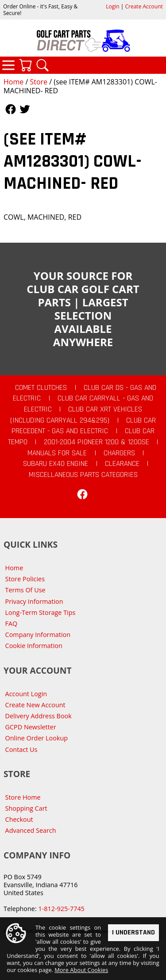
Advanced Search (31, 830)
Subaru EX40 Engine (56, 464)
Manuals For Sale (57, 453)
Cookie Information (34, 646)
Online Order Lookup (37, 738)
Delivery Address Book (39, 716)
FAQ (12, 623)
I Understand (133, 932)
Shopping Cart (26, 808)
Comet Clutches (41, 388)
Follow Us (11, 109)
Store (39, 82)
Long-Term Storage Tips (41, 612)
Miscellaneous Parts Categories (83, 475)
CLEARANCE (122, 464)
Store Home (23, 797)
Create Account (144, 6)
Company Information (38, 635)
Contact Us (21, 749)
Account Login (26, 694)
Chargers (119, 453)
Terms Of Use (25, 590)
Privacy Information (34, 601)
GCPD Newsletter (31, 727)
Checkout (19, 819)
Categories (8, 65)
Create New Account (35, 705)
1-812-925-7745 (61, 909)
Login (112, 6)
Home (14, 82)
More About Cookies (81, 970)
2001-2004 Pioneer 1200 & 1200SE (97, 442)
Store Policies (25, 579)
